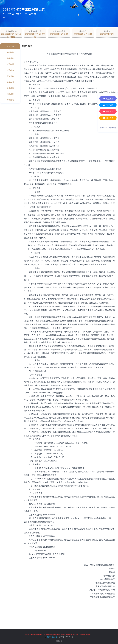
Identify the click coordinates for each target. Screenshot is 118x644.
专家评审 (108, 112)
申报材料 (108, 105)
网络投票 (108, 118)
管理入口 (59, 641)
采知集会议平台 (51, 637)
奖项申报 (108, 99)
